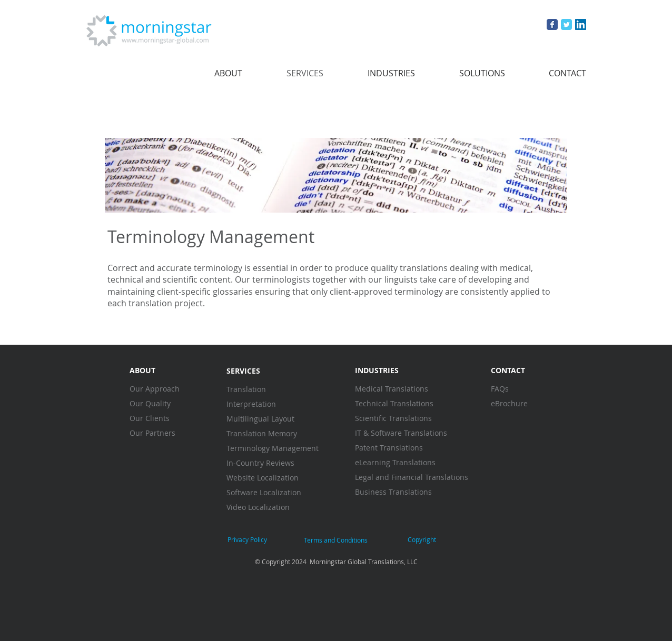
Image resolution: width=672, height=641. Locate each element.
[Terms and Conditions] (335, 540)
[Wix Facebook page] (552, 24)
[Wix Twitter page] (566, 24)
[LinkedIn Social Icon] (581, 24)
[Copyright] (422, 540)
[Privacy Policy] (247, 540)
